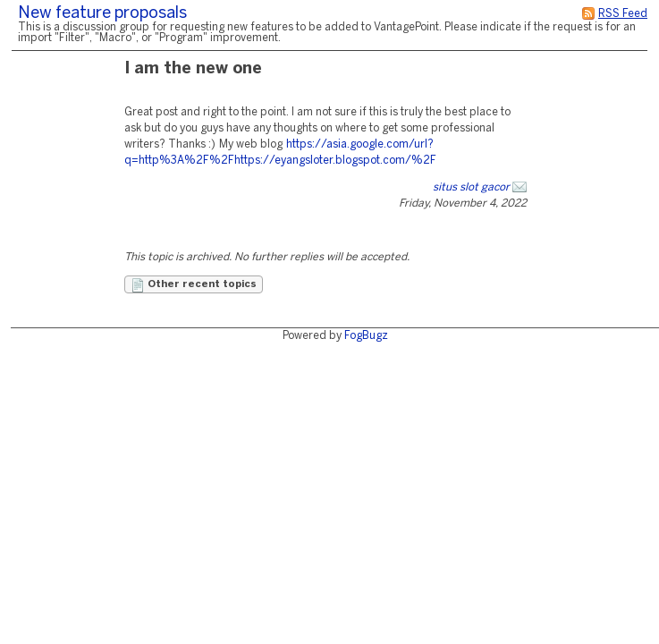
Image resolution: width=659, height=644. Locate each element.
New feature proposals (102, 14)
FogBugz (366, 336)
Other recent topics (194, 285)
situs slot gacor (471, 187)
